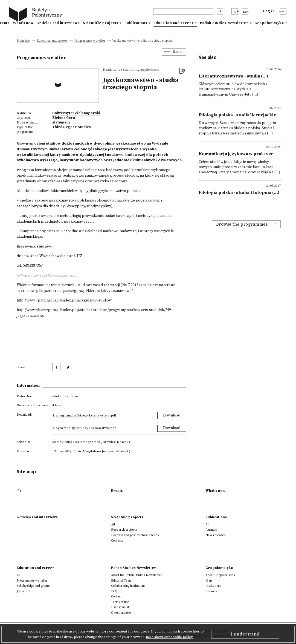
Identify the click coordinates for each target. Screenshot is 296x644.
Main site (23, 41)
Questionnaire (121, 613)
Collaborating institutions (128, 586)
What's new (23, 23)
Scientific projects (101, 23)
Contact (116, 596)
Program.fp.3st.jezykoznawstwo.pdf (86, 415)
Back (177, 52)
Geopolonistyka (269, 23)
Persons (211, 591)
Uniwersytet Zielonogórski (76, 113)
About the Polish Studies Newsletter (137, 575)
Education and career (174, 23)
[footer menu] (20, 491)
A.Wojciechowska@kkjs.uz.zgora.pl (47, 276)
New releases (215, 535)
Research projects (124, 530)
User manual (120, 607)
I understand (245, 634)
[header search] (183, 11)
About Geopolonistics (220, 575)
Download (172, 416)
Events (117, 491)
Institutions (213, 586)
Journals (211, 530)
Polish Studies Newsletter (224, 23)
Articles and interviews (58, 23)
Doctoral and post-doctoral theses (135, 535)
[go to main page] (37, 15)
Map (209, 581)
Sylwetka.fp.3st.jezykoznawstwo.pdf (86, 428)
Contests (117, 541)
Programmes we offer (90, 41)
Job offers (24, 591)
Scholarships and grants (33, 586)
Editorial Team (121, 581)
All (113, 524)
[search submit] (220, 11)
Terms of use (120, 602)
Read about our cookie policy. (170, 637)
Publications (136, 23)
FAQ (114, 591)
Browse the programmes (242, 224)
